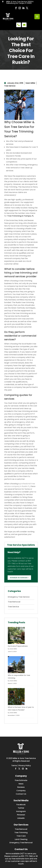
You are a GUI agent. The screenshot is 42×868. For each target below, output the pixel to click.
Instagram (21, 811)
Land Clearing (21, 839)
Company (21, 791)
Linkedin (21, 818)
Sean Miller (30, 83)
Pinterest (21, 815)
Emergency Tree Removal (21, 843)
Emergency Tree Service (19, 597)
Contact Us (21, 794)
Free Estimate (21, 780)
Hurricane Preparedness (18, 646)
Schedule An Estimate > (19, 578)
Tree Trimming (21, 833)
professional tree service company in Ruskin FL (20, 485)
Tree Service (10, 86)
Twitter (21, 808)
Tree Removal (14, 602)
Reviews (21, 787)
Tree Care (21, 836)
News (21, 784)
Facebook (21, 805)
